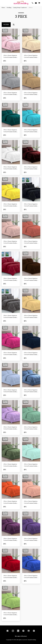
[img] (11, 41)
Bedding (9, 8)
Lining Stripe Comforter (20, 8)
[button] (2, 3)
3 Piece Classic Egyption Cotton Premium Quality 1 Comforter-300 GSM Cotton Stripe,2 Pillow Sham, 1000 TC (10, 57)
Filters (6, 25)
